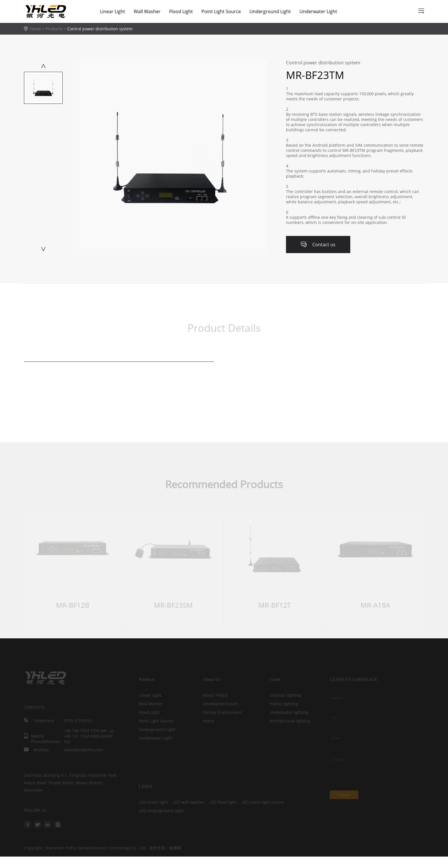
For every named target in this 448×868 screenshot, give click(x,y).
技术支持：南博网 (165, 848)
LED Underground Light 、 (164, 811)
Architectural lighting (290, 721)
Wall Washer (147, 11)
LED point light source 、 (266, 802)
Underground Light (270, 11)
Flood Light (181, 11)
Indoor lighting (284, 704)
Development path (221, 704)
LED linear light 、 (156, 802)
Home (36, 29)
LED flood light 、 (226, 802)
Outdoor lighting (286, 695)
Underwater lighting (289, 712)
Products (56, 29)
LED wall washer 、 (191, 802)
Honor (209, 721)
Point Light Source (221, 11)
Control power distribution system (100, 29)
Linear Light (113, 11)
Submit (344, 795)
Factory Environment (223, 712)
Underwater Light (318, 11)
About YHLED (215, 695)
